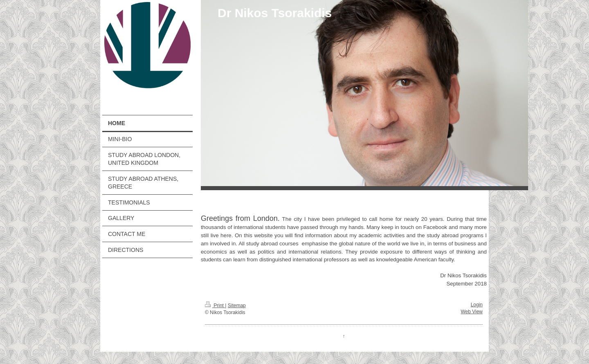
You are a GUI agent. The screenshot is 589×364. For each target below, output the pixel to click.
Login (477, 305)
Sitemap (237, 306)
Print (215, 306)
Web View (472, 312)
